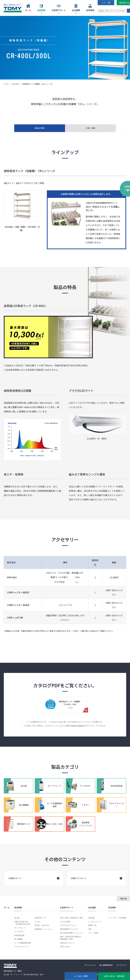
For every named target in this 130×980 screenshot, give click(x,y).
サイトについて (90, 965)
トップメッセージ (95, 922)
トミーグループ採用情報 (117, 918)
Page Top (123, 899)
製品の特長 (40, 128)
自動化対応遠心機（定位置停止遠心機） (23, 923)
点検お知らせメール (67, 943)
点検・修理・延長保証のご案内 (71, 918)
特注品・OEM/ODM (42, 925)
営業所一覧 (92, 925)
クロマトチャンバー (22, 946)
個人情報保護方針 (106, 965)
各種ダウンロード (97, 882)
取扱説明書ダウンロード (69, 929)
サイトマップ (121, 965)
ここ (47, 729)
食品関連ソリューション (44, 929)
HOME (6, 84)
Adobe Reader (78, 729)
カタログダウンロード (68, 925)
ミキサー (38, 922)
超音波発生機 (19, 935)
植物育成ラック (40, 918)
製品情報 (15, 84)
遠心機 (17, 918)
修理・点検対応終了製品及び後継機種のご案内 (71, 938)
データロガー (19, 931)
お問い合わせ (65, 946)
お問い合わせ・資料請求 (114, 976)
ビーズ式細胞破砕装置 (23, 943)
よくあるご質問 (81, 976)
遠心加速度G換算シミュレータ (71, 933)
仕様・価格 (90, 128)
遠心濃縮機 (18, 939)
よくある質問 (65, 922)
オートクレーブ (20, 928)
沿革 (90, 929)
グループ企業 (93, 933)
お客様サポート (34, 882)
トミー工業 (106, 3)
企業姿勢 (91, 918)
